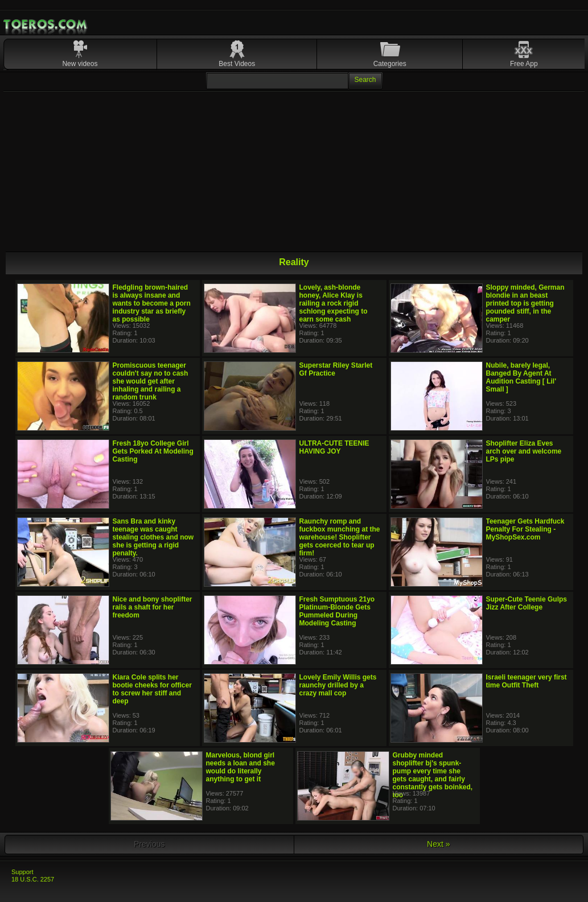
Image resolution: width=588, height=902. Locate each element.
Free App (524, 64)
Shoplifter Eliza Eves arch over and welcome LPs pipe (524, 451)
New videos (80, 64)
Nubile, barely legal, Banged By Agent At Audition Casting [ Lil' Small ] (521, 377)
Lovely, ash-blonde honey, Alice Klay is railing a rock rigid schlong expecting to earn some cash (334, 303)
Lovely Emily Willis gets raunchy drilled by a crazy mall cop (338, 685)
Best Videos (237, 64)
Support (22, 872)
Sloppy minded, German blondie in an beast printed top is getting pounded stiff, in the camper (525, 303)
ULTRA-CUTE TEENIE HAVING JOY (334, 447)
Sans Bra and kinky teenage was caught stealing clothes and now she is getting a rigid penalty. (153, 537)
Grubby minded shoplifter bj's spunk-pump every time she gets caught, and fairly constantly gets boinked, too (433, 775)
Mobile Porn (46, 24)
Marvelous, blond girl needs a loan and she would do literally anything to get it (240, 767)
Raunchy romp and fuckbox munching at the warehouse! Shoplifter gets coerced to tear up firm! (340, 537)
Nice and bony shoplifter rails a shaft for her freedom (153, 607)
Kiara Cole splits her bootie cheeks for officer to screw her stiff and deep (152, 689)
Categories (390, 64)
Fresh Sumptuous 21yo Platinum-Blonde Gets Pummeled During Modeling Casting (337, 611)
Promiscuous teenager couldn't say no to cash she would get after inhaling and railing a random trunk (151, 381)
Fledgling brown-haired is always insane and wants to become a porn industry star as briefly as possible (152, 303)
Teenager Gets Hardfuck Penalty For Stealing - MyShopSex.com (525, 529)
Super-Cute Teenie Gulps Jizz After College (527, 603)
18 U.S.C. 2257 (33, 879)
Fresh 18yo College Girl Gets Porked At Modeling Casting (153, 451)
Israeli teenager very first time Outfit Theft (527, 681)
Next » (438, 844)
